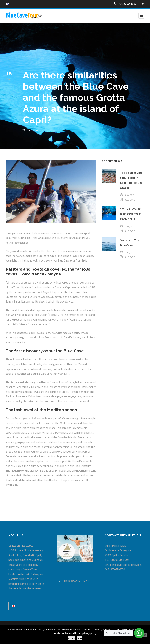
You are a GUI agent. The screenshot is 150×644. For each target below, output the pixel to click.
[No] (145, 635)
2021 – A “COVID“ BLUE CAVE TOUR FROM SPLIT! (131, 214)
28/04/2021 (129, 195)
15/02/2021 (129, 253)
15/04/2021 (129, 226)
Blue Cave (130, 200)
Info (80, 638)
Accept (72, 638)
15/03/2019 (33, 130)
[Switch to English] (13, 606)
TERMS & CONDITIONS (75, 581)
